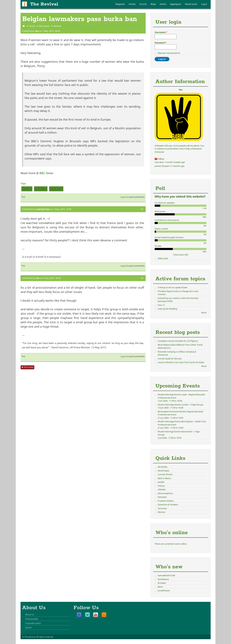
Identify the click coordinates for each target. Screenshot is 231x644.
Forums (143, 4)
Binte (160, 587)
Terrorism (162, 508)
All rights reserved (45, 637)
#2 (142, 278)
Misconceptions (165, 493)
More (204, 313)
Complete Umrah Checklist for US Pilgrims (178, 341)
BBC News (46, 173)
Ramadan (162, 497)
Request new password (169, 53)
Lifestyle (162, 489)
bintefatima (163, 579)
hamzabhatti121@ (166, 575)
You (37, 31)
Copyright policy (33, 623)
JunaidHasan (164, 590)
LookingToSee (43, 209)
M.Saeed (162, 583)
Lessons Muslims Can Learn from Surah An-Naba (181, 362)
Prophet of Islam (166, 501)
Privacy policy (32, 619)
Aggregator (176, 4)
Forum (32, 26)
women (27, 189)
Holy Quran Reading (167, 309)
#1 (142, 209)
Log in (204, 4)
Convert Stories (165, 474)
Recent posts (191, 4)
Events (163, 4)
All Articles (163, 467)
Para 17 (161, 305)
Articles (132, 4)
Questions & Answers (168, 504)
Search (28, 627)
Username (161, 32)
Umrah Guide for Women (170, 359)
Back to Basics (164, 478)
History (161, 486)
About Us (30, 614)
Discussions (44, 26)
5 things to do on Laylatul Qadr (173, 287)
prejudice (41, 189)
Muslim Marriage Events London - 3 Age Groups (180, 405)
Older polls (163, 258)
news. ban (56, 189)
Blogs (153, 4)
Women (161, 512)
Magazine (120, 4)
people (161, 482)
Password (160, 43)
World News (163, 471)
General (57, 26)
